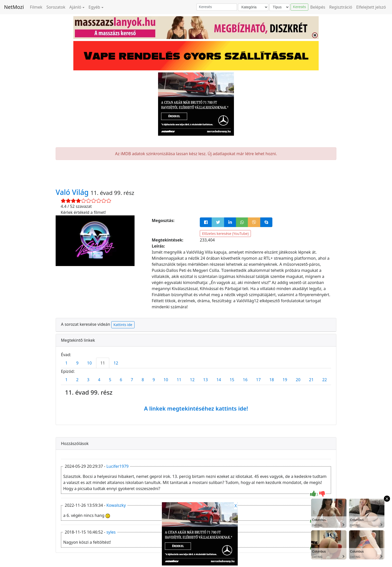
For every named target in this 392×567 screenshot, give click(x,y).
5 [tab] (110, 380)
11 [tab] (103, 363)
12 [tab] (116, 363)
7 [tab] (132, 380)
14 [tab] (219, 380)
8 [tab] (143, 380)
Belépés (318, 7)
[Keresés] (217, 7)
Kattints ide (123, 325)
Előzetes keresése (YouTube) (225, 234)
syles (111, 532)
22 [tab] (324, 380)
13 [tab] (205, 380)
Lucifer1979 (118, 466)
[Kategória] (253, 7)
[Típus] (279, 7)
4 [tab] (99, 380)
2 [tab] (77, 380)
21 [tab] (311, 380)
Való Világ (73, 192)
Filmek (36, 7)
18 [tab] (272, 380)
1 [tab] (66, 363)
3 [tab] (88, 380)
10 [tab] (89, 363)
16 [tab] (245, 380)
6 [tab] (121, 380)
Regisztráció (341, 7)
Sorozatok (56, 7)
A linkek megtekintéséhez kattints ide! (196, 408)
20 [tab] (298, 380)
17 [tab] (258, 380)
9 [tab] (77, 363)
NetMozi (14, 7)
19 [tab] (285, 380)
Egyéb (94, 7)
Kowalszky (116, 505)
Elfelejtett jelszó (371, 7)
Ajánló (75, 7)
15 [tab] (232, 380)
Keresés (299, 7)
